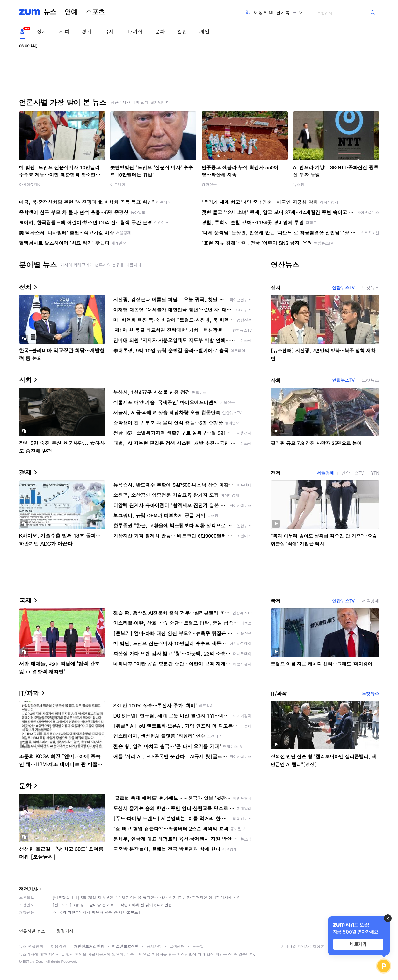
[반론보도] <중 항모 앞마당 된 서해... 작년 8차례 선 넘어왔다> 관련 (112, 905)
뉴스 (50, 12)
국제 (109, 31)
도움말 (198, 946)
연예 (71, 12)
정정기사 (28, 889)
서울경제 (325, 473)
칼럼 (182, 31)
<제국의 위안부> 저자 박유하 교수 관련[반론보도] (96, 912)
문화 (160, 31)
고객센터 (177, 946)
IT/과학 (134, 31)
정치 (42, 31)
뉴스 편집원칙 (31, 946)
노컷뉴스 (370, 288)
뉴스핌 (299, 184)
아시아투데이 (31, 184)
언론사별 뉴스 (32, 931)
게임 (205, 31)
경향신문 (209, 184)
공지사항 (154, 946)
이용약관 (59, 946)
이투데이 (118, 184)
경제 (87, 31)
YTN (375, 473)
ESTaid (29, 961)
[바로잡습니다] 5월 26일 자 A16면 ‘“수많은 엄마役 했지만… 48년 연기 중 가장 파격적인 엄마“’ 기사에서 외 (147, 897)
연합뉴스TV (343, 288)
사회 (64, 31)
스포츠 (95, 12)
